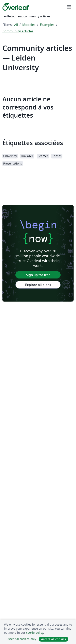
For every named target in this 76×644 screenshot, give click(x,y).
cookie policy (35, 633)
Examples (47, 25)
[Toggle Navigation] (69, 7)
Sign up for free (38, 275)
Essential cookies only (21, 639)
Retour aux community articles (27, 16)
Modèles (29, 25)
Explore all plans (38, 285)
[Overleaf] (16, 7)
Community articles (18, 31)
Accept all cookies (54, 639)
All (16, 25)
